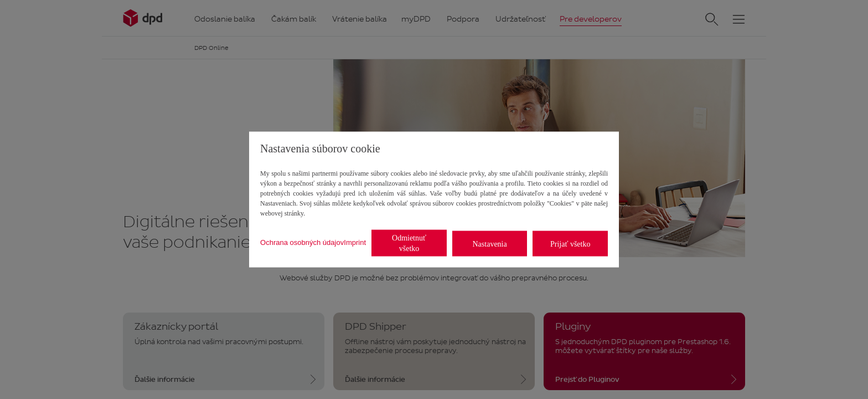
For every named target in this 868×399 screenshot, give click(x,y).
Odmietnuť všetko (409, 243)
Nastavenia (490, 244)
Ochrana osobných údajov (302, 242)
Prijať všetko (570, 244)
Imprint (355, 242)
